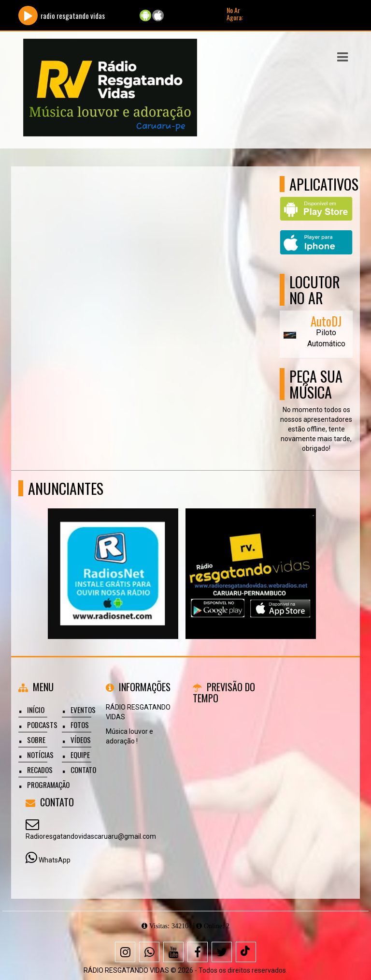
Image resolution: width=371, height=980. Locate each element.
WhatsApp (55, 860)
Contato (83, 770)
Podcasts (42, 725)
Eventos (83, 710)
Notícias (40, 755)
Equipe (80, 755)
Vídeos (81, 740)
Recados (40, 770)
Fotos (80, 725)
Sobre (36, 740)
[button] (342, 57)
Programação (48, 785)
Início (36, 710)
